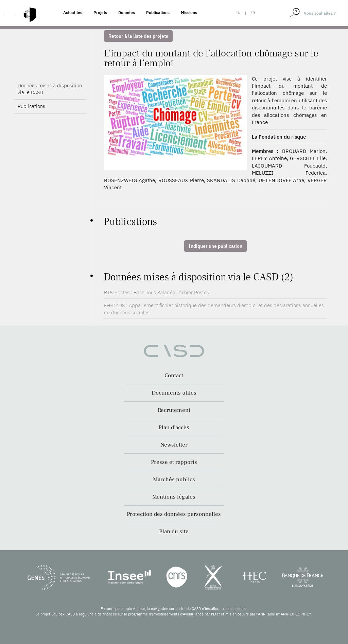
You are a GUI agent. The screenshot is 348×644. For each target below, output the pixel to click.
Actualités (73, 12)
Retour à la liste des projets (138, 36)
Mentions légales (174, 497)
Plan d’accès (174, 428)
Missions (189, 12)
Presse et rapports (174, 462)
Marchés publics (174, 480)
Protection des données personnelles (174, 514)
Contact (174, 376)
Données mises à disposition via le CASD (50, 89)
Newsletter (174, 445)
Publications (158, 12)
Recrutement (174, 410)
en (238, 13)
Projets (100, 12)
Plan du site (174, 532)
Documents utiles (174, 393)
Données (127, 12)
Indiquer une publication (215, 246)
